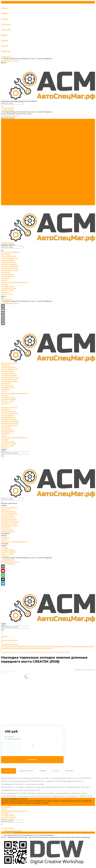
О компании (6, 807)
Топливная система (9, 136)
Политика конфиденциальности (14, 150)
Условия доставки (9, 156)
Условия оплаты (8, 154)
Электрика (5, 140)
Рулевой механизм (9, 132)
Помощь (5, 196)
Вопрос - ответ (7, 158)
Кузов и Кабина (7, 128)
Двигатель (5, 122)
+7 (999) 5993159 (7, 560)
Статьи (4, 148)
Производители (8, 188)
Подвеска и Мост (8, 130)
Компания (5, 190)
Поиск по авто (7, 186)
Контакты (5, 204)
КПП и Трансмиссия (9, 126)
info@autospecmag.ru (10, 61)
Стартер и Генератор (10, 134)
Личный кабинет (8, 564)
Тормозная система (9, 138)
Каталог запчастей (9, 164)
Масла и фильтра (8, 124)
